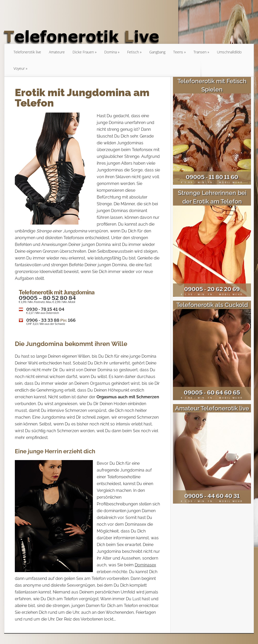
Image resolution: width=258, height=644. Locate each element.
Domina (111, 52)
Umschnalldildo (229, 52)
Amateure (57, 52)
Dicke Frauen (83, 52)
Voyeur (19, 68)
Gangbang (157, 52)
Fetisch (133, 52)
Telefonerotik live (27, 52)
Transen (200, 52)
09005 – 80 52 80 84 (47, 298)
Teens (178, 52)
